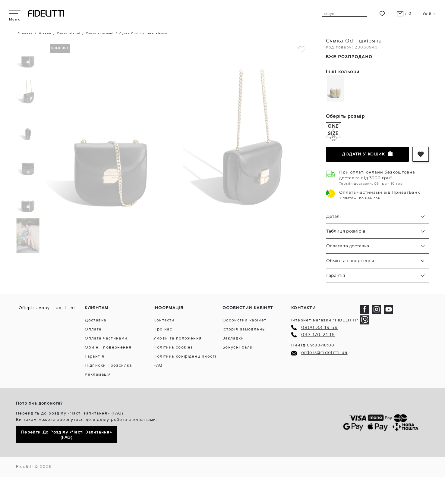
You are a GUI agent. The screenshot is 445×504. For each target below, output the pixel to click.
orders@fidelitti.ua (324, 353)
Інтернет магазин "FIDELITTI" (325, 320)
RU (72, 308)
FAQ (158, 365)
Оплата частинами (106, 338)
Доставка (95, 320)
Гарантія (336, 275)
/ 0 (404, 13)
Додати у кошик (367, 154)
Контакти (164, 320)
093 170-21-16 (318, 335)
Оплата (93, 329)
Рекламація (98, 374)
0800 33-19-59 (319, 328)
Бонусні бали (238, 347)
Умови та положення (178, 338)
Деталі (333, 216)
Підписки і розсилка (108, 365)
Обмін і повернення (108, 347)
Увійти (429, 14)
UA (59, 308)
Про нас (163, 329)
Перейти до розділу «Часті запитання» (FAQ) (66, 435)
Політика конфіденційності (185, 356)
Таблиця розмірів (346, 231)
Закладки (233, 338)
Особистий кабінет (245, 320)
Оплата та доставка (348, 246)
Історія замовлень (244, 329)
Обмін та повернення (350, 261)
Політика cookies (173, 347)
